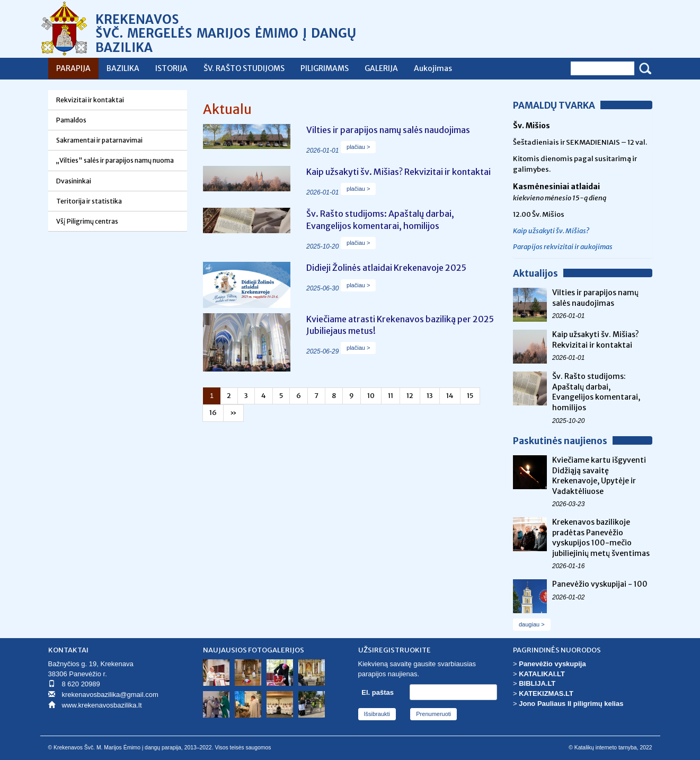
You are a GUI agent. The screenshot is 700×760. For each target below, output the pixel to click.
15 (470, 396)
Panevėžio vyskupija (552, 664)
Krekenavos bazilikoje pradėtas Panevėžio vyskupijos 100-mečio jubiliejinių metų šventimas (601, 538)
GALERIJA (381, 68)
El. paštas (378, 692)
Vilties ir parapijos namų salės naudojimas (595, 298)
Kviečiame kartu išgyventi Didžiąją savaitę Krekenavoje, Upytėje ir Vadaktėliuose (599, 476)
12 (410, 396)
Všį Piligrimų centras (87, 221)
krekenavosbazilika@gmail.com (110, 695)
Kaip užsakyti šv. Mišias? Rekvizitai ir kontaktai (596, 340)
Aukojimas (433, 68)
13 (430, 396)
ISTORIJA (171, 68)
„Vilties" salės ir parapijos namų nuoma (115, 160)
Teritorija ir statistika (89, 201)
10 (371, 396)
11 (391, 396)
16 (213, 413)
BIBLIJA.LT (537, 683)
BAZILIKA (123, 68)
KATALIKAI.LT (542, 674)
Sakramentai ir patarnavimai (99, 140)
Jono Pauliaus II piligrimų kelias (571, 704)
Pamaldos (71, 120)
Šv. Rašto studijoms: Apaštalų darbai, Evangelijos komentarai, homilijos (596, 392)
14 (450, 396)
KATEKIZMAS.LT (546, 693)
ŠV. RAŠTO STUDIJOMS (244, 68)
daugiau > (532, 624)
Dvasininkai (74, 181)
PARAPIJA (73, 68)
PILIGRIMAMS (325, 68)
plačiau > (358, 147)
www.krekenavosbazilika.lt (102, 705)
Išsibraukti (377, 714)
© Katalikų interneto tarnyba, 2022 (610, 748)
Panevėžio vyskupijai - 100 (600, 584)
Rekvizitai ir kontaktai (90, 100)
